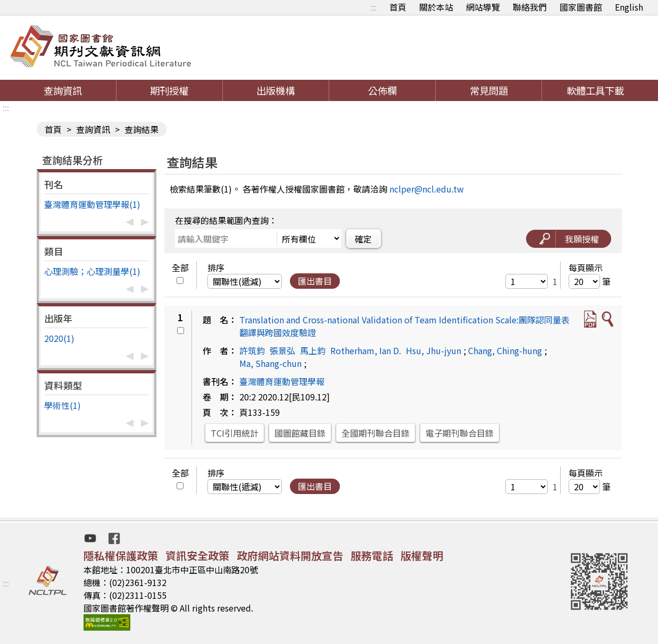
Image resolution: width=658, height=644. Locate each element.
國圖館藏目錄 (300, 433)
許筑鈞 (252, 350)
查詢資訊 (63, 90)
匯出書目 (315, 281)
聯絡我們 (530, 7)
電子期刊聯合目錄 (460, 433)
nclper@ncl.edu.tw (427, 189)
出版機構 (276, 90)
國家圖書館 (581, 7)
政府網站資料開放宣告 (290, 555)
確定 (363, 239)
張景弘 (282, 350)
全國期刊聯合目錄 (376, 433)
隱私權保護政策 (121, 555)
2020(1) (59, 338)
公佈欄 (382, 90)
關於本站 (436, 7)
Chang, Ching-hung (505, 350)
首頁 (398, 7)
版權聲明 (422, 555)
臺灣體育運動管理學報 (282, 381)
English (629, 7)
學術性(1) (63, 405)
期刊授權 (169, 90)
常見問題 (489, 90)
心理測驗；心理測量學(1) (92, 271)
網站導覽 (483, 7)
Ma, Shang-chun (270, 363)
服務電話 (372, 555)
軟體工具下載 (595, 90)
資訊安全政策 (197, 555)
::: (373, 7)
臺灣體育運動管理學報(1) (92, 204)
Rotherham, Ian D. (366, 350)
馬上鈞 (313, 350)
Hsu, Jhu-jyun (434, 350)
